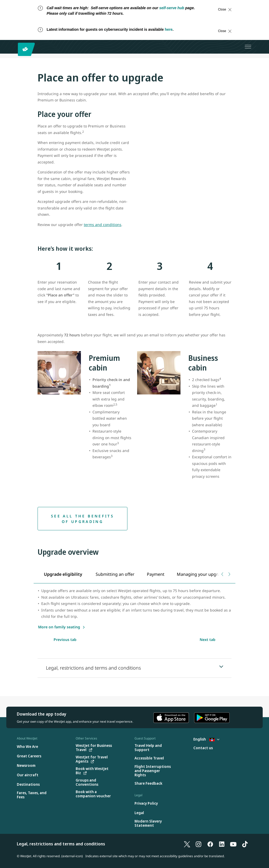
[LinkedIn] (222, 844)
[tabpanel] (134, 609)
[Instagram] (199, 844)
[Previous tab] (223, 574)
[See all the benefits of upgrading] (82, 519)
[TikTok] (245, 844)
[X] (187, 844)
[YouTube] (233, 844)
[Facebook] (210, 844)
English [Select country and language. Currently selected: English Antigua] (206, 739)
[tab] (63, 574)
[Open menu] (248, 47)
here (169, 29)
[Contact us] (203, 748)
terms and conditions (103, 225)
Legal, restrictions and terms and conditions (61, 844)
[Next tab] (229, 574)
